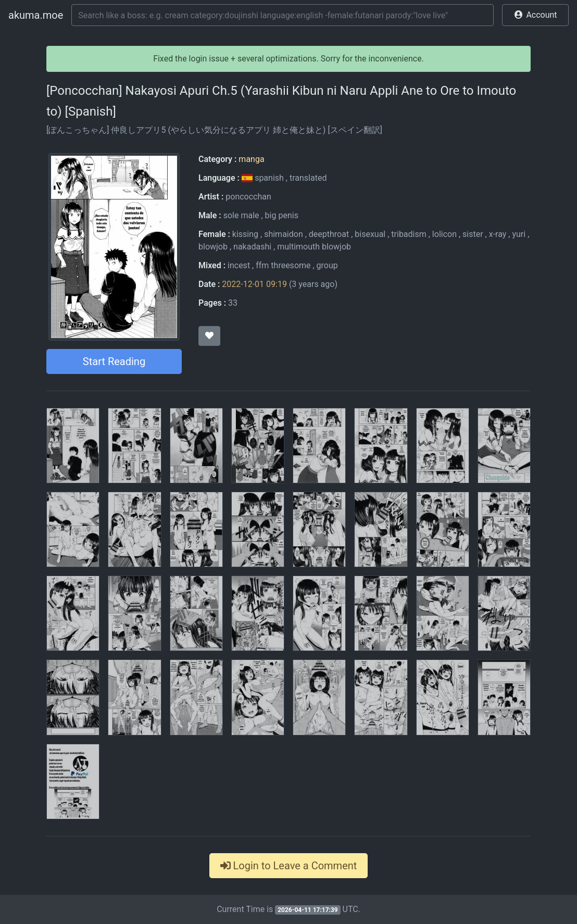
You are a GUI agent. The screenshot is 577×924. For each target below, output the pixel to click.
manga (251, 159)
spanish (264, 178)
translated (308, 178)
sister (473, 234)
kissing (245, 234)
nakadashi (252, 247)
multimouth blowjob (314, 247)
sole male (241, 215)
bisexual (370, 234)
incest (239, 265)
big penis (282, 215)
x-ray (498, 234)
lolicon (444, 234)
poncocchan (248, 197)
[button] (535, 15)
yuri (519, 234)
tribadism (409, 234)
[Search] (283, 15)
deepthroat (329, 234)
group (327, 265)
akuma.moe (36, 15)
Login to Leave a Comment (289, 866)
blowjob (213, 247)
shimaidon (284, 234)
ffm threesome (283, 265)
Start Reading (114, 361)
